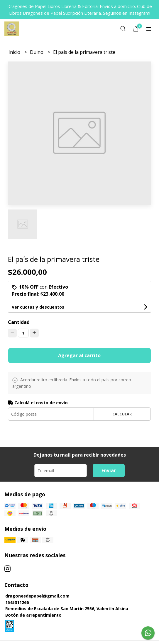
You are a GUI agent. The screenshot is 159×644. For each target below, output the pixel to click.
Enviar (109, 470)
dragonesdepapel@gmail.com (37, 596)
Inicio (15, 52)
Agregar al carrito (79, 355)
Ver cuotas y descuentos (38, 307)
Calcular (122, 414)
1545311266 (17, 602)
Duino (37, 52)
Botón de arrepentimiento (33, 615)
